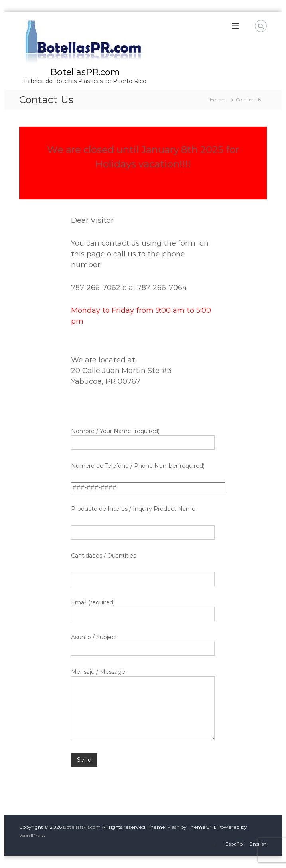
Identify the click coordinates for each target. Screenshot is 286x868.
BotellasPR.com (85, 72)
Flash (174, 827)
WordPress (32, 835)
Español (235, 844)
